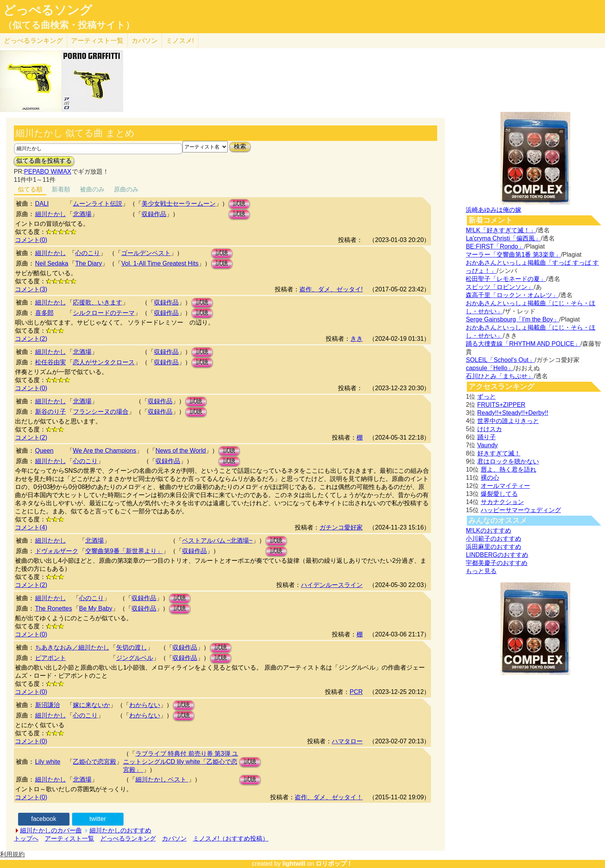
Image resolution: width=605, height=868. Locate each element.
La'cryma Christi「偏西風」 (503, 238)
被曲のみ (92, 189)
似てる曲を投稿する (44, 161)
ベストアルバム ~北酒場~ (217, 541)
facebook (44, 819)
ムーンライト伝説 (98, 204)
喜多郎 (44, 313)
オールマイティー (505, 486)
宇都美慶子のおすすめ (497, 563)
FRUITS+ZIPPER (501, 405)
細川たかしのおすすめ (120, 830)
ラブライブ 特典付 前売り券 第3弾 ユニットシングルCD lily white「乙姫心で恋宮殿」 (181, 762)
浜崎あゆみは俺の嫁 (493, 210)
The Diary (89, 263)
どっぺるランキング (128, 838)
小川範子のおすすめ (493, 539)
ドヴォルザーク (57, 551)
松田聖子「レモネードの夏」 (506, 279)
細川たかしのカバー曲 (51, 830)
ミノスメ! (180, 41)
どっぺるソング (48, 10)
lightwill (294, 864)
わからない (145, 705)
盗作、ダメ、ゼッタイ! (331, 289)
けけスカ (490, 429)
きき (357, 339)
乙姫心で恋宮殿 (95, 762)
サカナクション (502, 502)
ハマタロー (347, 741)
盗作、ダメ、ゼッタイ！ (329, 797)
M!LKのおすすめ (488, 530)
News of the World (181, 451)
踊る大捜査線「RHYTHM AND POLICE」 (523, 344)
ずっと (487, 397)
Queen (44, 451)
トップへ (26, 838)
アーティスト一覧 (69, 838)
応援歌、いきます (98, 302)
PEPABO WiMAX (47, 172)
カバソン (145, 41)
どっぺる (33, 41)
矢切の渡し (132, 647)
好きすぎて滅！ (499, 453)
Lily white (48, 762)
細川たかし (51, 214)
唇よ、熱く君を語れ (509, 470)
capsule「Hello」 (490, 368)
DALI (42, 204)
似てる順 (30, 189)
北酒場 (82, 214)
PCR (356, 692)
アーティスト (97, 41)
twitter (98, 819)
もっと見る (481, 571)
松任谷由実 (51, 362)
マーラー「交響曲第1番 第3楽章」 (513, 255)
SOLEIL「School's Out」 (500, 360)
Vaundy (488, 445)
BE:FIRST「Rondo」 (495, 246)
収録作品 (154, 214)
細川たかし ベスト (162, 779)
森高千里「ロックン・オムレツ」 (512, 295)
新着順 (61, 189)
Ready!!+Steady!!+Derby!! (513, 413)
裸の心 (490, 478)
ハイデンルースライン (332, 585)
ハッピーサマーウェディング (521, 510)
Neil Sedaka (52, 263)
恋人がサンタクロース (104, 362)
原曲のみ (126, 189)
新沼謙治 (47, 705)
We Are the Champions (105, 451)
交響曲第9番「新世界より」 (124, 551)
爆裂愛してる (499, 494)
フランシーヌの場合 (101, 412)
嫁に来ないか (91, 705)
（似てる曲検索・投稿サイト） (69, 25)
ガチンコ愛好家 (341, 527)
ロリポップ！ (334, 864)
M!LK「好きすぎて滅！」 (501, 230)
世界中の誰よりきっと (508, 421)
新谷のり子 (51, 412)
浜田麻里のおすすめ (493, 547)
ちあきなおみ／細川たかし (72, 647)
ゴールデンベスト (146, 253)
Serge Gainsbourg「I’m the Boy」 (512, 319)
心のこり (88, 253)
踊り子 (487, 437)
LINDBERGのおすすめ (497, 555)
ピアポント (51, 658)
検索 (240, 146)
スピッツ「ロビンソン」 (500, 287)
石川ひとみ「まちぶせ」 (500, 376)
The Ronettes (54, 608)
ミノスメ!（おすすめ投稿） (231, 838)
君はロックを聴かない (508, 461)
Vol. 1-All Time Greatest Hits (160, 263)
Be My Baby (96, 608)
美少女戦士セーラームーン (179, 204)
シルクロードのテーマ (104, 313)
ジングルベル (135, 658)
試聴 (239, 204)
